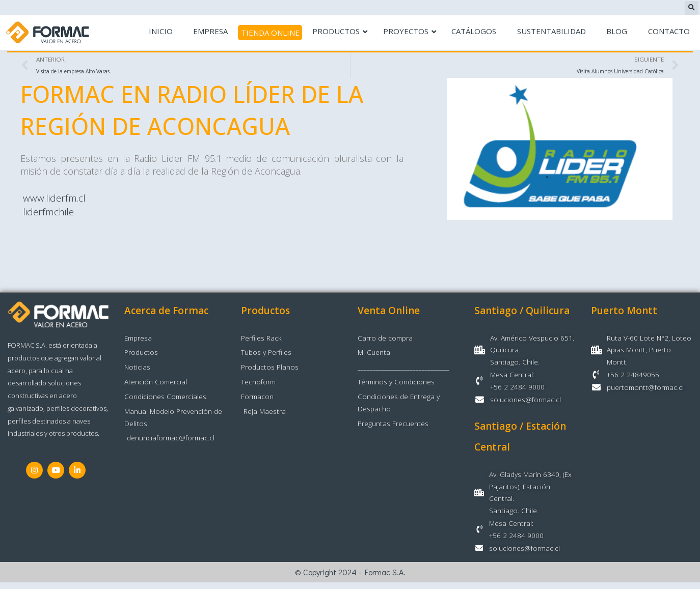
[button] (692, 8)
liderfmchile (46, 212)
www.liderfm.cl (51, 199)
